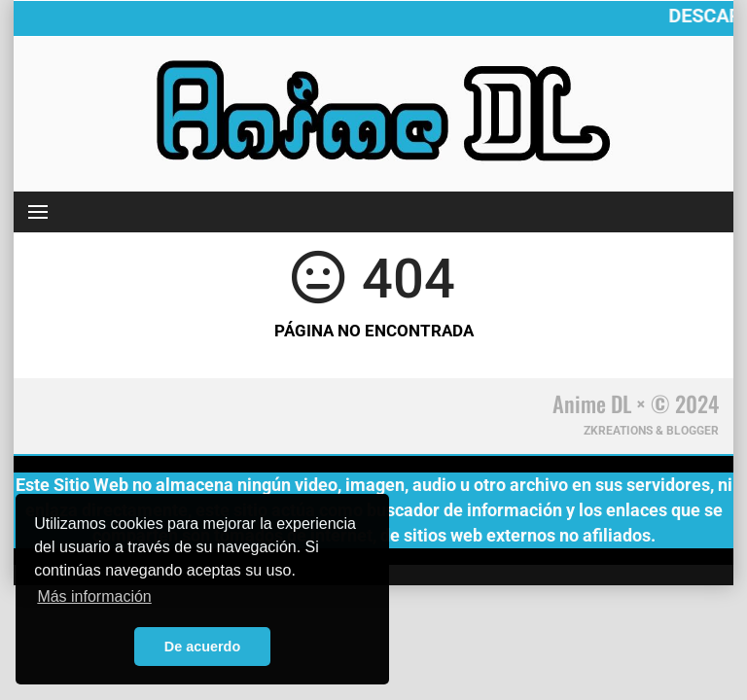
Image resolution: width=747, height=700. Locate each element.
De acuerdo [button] (202, 647)
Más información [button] (94, 596)
